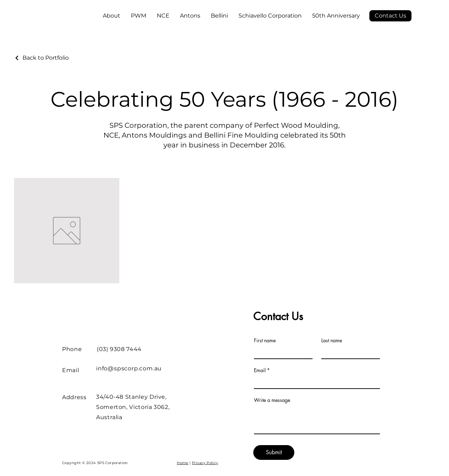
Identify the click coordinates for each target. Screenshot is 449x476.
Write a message (272, 400)
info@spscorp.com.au (129, 368)
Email (260, 370)
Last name (332, 341)
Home (183, 463)
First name (265, 341)
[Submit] (274, 452)
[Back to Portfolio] (41, 58)
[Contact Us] (390, 16)
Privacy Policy (205, 463)
